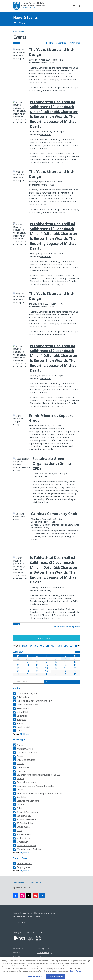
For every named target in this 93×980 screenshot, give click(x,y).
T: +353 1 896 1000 (22, 923)
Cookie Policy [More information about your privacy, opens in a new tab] (75, 972)
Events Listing (18, 31)
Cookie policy (43, 949)
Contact (40, 956)
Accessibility (19, 949)
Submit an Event (47, 638)
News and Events (20, 882)
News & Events (25, 17)
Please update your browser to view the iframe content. (47, 335)
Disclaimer (18, 956)
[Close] (89, 962)
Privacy (16, 953)
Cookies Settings (44, 953)
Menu (19, 23)
